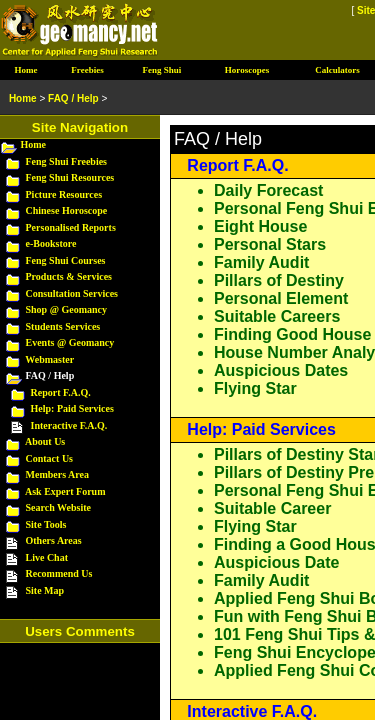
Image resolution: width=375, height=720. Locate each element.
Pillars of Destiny (279, 280)
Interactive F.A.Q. (252, 711)
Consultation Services (72, 293)
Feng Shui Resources (70, 177)
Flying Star (255, 388)
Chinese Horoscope (67, 210)
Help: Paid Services (261, 429)
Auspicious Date (276, 562)
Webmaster (49, 359)
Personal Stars (270, 244)
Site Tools (46, 524)
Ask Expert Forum (65, 491)
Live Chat (47, 557)
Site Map (45, 590)
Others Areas (54, 540)
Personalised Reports (71, 227)
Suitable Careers (277, 316)
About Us (45, 441)
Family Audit (261, 262)
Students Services (63, 326)
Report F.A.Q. (237, 165)
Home (34, 144)
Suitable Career (272, 508)
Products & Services (69, 276)
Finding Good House (292, 334)
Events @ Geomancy (70, 342)
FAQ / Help (73, 98)
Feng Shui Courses (66, 260)
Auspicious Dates (281, 370)
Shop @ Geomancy (67, 309)
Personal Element (281, 298)
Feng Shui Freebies (66, 161)
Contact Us (50, 458)
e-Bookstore (51, 243)
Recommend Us (59, 573)
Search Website (58, 507)
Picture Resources (64, 194)
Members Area (57, 474)
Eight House (260, 226)
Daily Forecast (268, 190)
